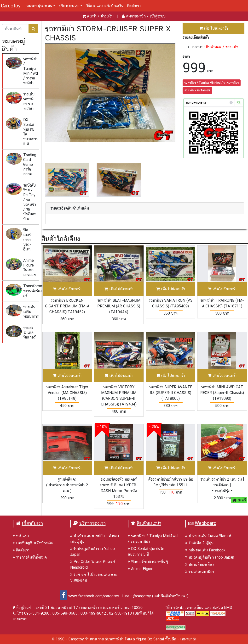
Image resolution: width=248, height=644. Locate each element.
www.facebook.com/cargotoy (89, 596)
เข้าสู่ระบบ (158, 16)
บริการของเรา (69, 6)
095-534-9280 (37, 613)
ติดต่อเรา (134, 6)
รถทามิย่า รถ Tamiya (197, 90)
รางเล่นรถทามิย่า (200, 572)
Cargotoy (11, 6)
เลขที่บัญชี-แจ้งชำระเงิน (33, 543)
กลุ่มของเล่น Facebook (205, 550)
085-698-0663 (65, 613)
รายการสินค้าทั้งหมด (30, 557)
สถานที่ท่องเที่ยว (199, 564)
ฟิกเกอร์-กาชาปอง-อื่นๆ (148, 562)
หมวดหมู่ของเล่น (39, 6)
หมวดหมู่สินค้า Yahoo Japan (210, 557)
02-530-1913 (120, 613)
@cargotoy (142, 596)
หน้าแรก (21, 536)
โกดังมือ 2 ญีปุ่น (199, 543)
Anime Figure (141, 569)
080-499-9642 (93, 613)
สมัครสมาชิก (136, 16)
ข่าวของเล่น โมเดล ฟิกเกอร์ (208, 536)
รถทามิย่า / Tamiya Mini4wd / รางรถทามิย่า (212, 83)
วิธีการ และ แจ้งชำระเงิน (105, 6)
